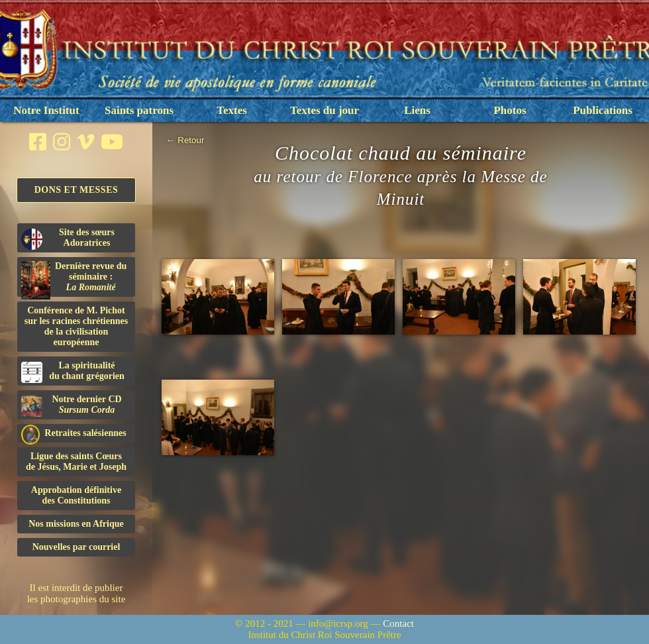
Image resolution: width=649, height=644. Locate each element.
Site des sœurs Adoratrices (68, 239)
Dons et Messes (76, 190)
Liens (417, 110)
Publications (603, 110)
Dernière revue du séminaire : (74, 279)
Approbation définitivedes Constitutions (76, 495)
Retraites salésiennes (74, 434)
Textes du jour (324, 110)
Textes (232, 110)
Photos (510, 110)
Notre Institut (46, 110)
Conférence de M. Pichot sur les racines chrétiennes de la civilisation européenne (76, 326)
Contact (398, 623)
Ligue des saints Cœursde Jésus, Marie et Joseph (76, 461)
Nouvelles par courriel (76, 547)
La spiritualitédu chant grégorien (73, 372)
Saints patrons (139, 110)
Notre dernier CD (72, 405)
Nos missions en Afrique (76, 524)
